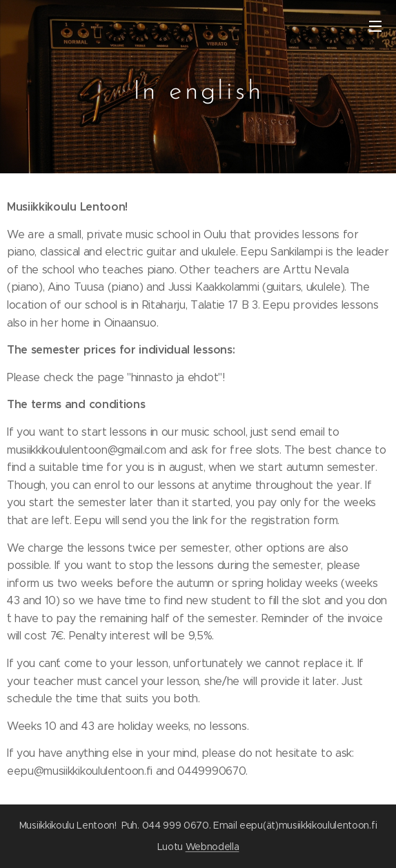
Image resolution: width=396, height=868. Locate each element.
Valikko (375, 26)
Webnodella (212, 847)
